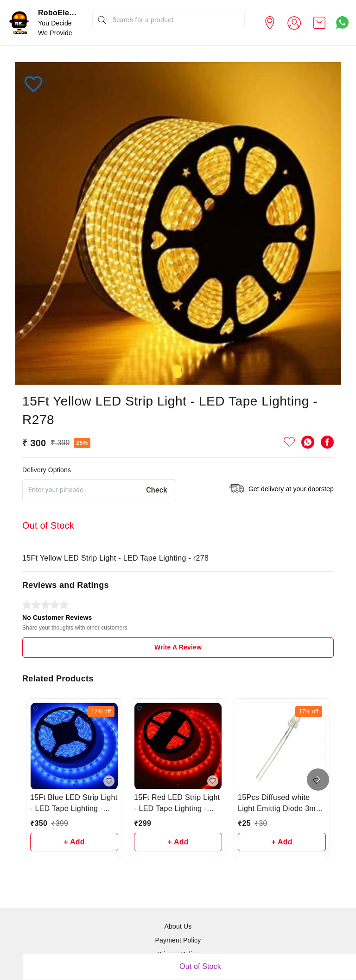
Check (157, 490)
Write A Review (178, 647)
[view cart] (319, 23)
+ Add (74, 842)
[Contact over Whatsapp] (342, 22)
